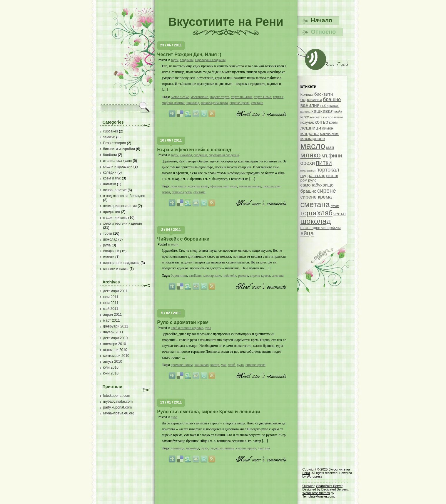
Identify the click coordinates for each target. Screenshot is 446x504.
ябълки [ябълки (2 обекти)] (336, 228)
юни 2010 (111, 373)
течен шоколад (250, 186)
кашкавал (201, 365)
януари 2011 (113, 332)
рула (107, 245)
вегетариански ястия (120, 206)
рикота (243, 275)
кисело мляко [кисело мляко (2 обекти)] (333, 117)
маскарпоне (199, 97)
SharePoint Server (329, 486)
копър (215, 365)
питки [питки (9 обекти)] (324, 163)
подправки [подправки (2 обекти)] (308, 170)
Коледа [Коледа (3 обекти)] (307, 94)
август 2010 (113, 362)
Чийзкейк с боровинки (183, 239)
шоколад (110, 239)
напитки (110, 184)
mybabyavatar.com (118, 401)
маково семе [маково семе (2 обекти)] (329, 134)
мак (224, 365)
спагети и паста (116, 269)
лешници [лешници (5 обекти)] (311, 128)
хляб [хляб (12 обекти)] (325, 213)
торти (108, 233)
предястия (112, 212)
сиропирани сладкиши (121, 263)
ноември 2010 (115, 344)
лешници (178, 448)
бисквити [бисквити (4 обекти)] (324, 94)
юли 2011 (111, 297)
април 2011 (113, 315)
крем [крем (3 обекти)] (333, 122)
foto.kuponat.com (117, 396)
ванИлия (195, 275)
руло (240, 365)
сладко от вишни (222, 448)
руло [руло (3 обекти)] (312, 180)
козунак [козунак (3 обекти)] (307, 122)
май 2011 (111, 309)
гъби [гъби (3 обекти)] (325, 106)
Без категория (115, 143)
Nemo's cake (180, 97)
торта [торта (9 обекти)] (308, 213)
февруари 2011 (116, 326)
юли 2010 (111, 367)
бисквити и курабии (119, 149)
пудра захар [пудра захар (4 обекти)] (313, 175)
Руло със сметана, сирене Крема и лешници (209, 412)
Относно (324, 32)
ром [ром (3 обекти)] (304, 180)
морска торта (220, 97)
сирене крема (240, 103)
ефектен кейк (198, 186)
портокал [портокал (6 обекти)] (328, 170)
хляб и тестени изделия (123, 224)
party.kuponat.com (118, 407)
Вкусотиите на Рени (226, 22)
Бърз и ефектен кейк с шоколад (194, 150)
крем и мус (112, 178)
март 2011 (112, 320)
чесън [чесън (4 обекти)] (340, 214)
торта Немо (263, 97)
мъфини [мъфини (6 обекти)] (332, 156)
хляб (232, 365)
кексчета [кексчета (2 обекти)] (316, 117)
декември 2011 (116, 291)
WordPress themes (316, 493)
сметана (257, 103)
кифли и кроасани (118, 167)
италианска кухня (118, 161)
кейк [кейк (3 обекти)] (338, 111)
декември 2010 (116, 338)
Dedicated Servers (335, 489)
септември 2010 (116, 356)
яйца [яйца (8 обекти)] (307, 233)
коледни (110, 172)
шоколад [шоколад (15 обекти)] (316, 221)
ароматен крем (182, 365)
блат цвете (179, 186)
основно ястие (115, 190)
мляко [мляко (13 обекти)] (311, 155)
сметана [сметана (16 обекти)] (315, 204)
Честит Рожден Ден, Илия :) (189, 54)
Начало (322, 20)
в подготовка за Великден (124, 196)
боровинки (179, 275)
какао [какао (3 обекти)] (334, 106)
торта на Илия (242, 97)
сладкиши (111, 251)
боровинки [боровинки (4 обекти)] (311, 99)
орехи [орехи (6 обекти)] (308, 163)
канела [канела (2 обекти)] (305, 112)
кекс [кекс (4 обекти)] (305, 117)
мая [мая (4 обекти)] (330, 147)
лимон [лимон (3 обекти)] (328, 128)
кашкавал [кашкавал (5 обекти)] (323, 111)
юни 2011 (111, 303)
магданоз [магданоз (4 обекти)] (310, 133)
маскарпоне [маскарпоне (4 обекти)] (313, 138)
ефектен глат (219, 186)
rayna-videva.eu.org (119, 413)
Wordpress (314, 476)
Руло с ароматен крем (183, 322)
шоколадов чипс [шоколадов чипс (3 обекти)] (315, 228)
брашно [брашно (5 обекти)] (332, 99)
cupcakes (111, 131)
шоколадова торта (214, 103)
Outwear (309, 486)
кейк (234, 186)
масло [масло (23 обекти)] (313, 146)
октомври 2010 (115, 350)
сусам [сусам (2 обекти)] (335, 206)
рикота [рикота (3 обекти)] (332, 176)
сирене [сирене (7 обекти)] (327, 191)
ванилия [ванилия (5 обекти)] (310, 105)
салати (109, 257)
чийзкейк (229, 275)
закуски (109, 137)
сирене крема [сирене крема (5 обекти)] (316, 197)
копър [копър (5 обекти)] (321, 122)
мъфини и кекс (115, 218)
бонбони (110, 155)
